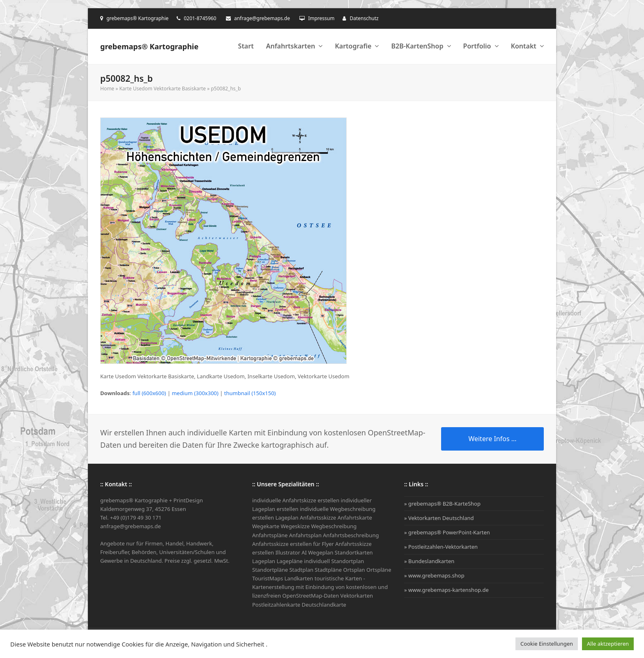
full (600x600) (149, 393)
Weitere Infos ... (492, 439)
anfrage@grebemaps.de (262, 18)
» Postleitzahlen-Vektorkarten (441, 547)
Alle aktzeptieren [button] (608, 644)
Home (107, 89)
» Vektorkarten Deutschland (439, 518)
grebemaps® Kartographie (149, 46)
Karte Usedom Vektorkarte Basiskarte (162, 89)
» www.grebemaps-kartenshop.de (446, 590)
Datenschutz (364, 18)
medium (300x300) (195, 393)
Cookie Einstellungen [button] (547, 644)
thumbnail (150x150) (250, 393)
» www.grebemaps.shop (434, 575)
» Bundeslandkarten (429, 561)
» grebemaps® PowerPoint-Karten (447, 532)
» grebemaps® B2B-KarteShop (442, 504)
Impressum (321, 18)
